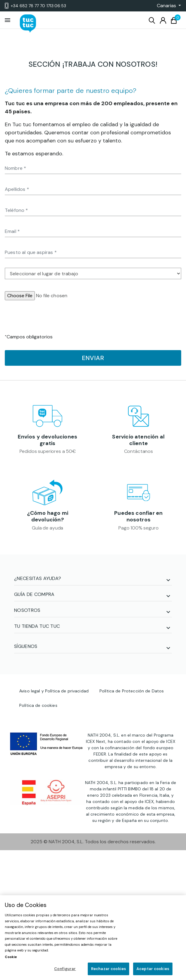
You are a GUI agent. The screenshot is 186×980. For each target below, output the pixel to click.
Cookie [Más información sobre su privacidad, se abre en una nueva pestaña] (11, 957)
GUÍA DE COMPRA (34, 594)
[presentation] (50, 322)
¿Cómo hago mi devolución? (48, 516)
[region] (93, 938)
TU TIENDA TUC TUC (37, 626)
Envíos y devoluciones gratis (47, 440)
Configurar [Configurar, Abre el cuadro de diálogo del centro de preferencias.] (65, 969)
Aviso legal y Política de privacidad (54, 691)
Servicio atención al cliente (138, 440)
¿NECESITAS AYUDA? (38, 578)
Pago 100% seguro (138, 528)
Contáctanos (139, 451)
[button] (167, 6)
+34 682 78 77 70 (35, 6)
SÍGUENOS (26, 646)
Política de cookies (38, 705)
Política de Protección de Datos (132, 691)
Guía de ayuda (47, 528)
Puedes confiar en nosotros (138, 516)
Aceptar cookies (153, 969)
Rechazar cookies (108, 969)
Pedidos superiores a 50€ (48, 451)
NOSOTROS (27, 610)
